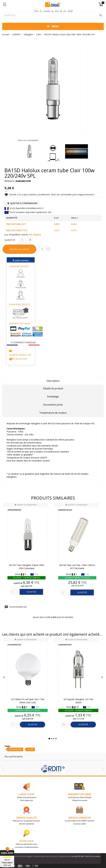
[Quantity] (14, 592)
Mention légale (26, 856)
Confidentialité (63, 856)
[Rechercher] (53, 15)
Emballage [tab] (53, 397)
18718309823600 (16, 749)
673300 (31, 749)
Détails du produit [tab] (53, 388)
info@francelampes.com (20, 355)
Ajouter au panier (19, 249)
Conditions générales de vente (44, 856)
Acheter (31, 592)
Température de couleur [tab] (53, 413)
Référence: (10, 181)
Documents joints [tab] (53, 405)
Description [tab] (53, 381)
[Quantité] (26, 240)
